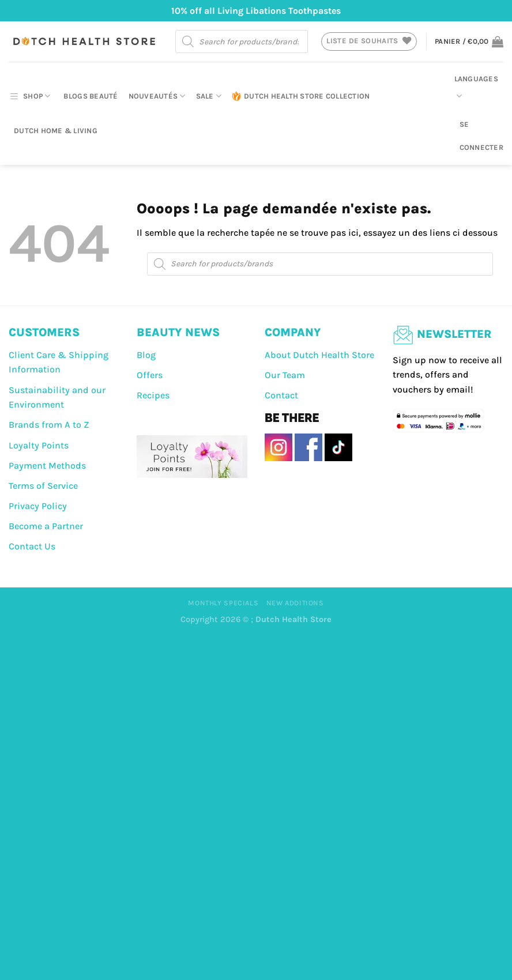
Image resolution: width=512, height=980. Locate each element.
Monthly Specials (223, 603)
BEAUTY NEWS (178, 332)
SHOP (29, 96)
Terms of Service (43, 486)
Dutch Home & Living (56, 131)
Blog (146, 355)
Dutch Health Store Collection (301, 96)
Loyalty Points (39, 445)
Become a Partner (46, 526)
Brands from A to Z (49, 425)
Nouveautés (157, 96)
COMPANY (293, 332)
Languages (476, 88)
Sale (209, 96)
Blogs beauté (91, 96)
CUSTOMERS (44, 332)
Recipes (153, 395)
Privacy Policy (38, 506)
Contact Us (32, 546)
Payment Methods (47, 465)
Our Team (285, 375)
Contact (281, 395)
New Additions (295, 603)
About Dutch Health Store (319, 355)
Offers (150, 375)
